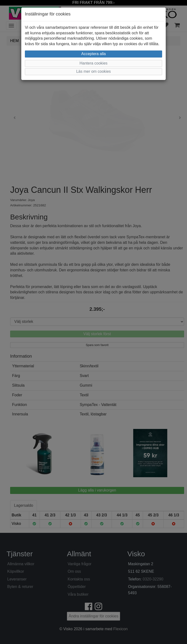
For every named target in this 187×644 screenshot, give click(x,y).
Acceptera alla (93, 54)
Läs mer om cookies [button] (93, 71)
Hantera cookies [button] (93, 63)
